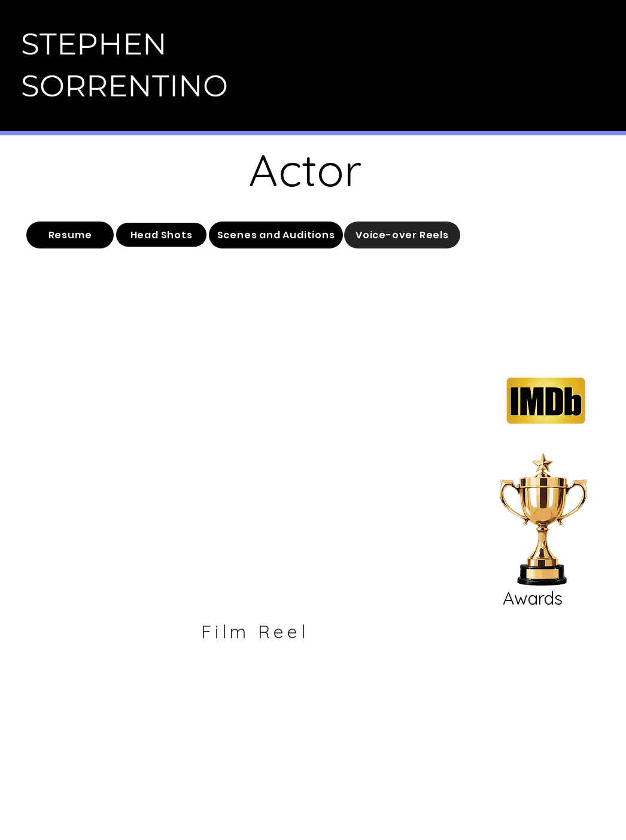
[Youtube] (325, 739)
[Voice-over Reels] (402, 235)
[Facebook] (295, 739)
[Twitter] (354, 739)
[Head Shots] (161, 235)
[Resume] (70, 235)
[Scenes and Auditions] (276, 235)
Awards (533, 598)
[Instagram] (266, 739)
